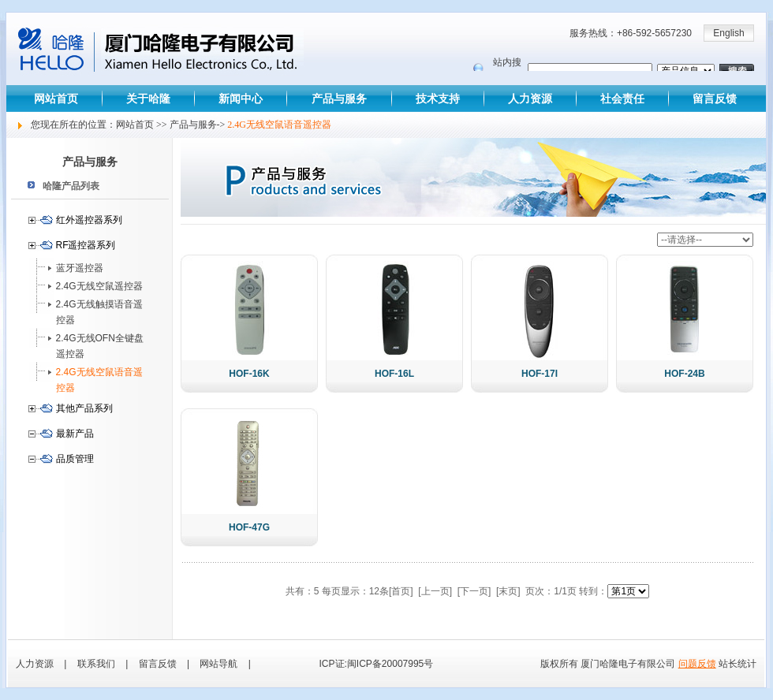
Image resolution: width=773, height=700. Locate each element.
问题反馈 (697, 664)
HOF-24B (684, 374)
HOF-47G (249, 527)
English (728, 33)
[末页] (508, 591)
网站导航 (218, 664)
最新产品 (75, 434)
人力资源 (530, 99)
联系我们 (96, 664)
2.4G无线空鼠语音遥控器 (99, 380)
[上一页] (435, 591)
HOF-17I (540, 374)
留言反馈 (715, 99)
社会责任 (622, 99)
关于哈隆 (148, 99)
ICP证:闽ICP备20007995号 (377, 664)
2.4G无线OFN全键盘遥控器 (100, 346)
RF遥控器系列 (86, 245)
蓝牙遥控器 (80, 268)
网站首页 (56, 99)
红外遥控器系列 (89, 220)
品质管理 (75, 459)
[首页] (401, 591)
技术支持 (438, 99)
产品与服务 (339, 99)
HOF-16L (394, 374)
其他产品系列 (84, 408)
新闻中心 (241, 99)
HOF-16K (249, 374)
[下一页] (474, 591)
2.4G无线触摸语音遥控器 (99, 312)
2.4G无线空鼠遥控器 (99, 286)
